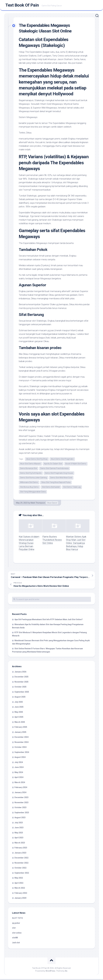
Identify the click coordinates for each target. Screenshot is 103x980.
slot (14, 929)
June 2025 (19, 708)
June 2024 (19, 768)
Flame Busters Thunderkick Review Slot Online (52, 541)
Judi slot (16, 943)
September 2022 (22, 874)
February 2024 (21, 788)
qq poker (16, 924)
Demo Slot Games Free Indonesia (54, 469)
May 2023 (19, 833)
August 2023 (20, 818)
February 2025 (21, 728)
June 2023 (19, 828)
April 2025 (19, 718)
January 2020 (20, 899)
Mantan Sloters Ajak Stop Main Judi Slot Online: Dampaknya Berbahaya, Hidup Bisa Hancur (76, 544)
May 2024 (19, 773)
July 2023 (19, 823)
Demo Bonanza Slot (29, 469)
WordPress (50, 972)
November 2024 (21, 743)
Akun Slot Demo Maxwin (30, 464)
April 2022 (19, 884)
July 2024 (19, 763)
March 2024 (20, 783)
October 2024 (20, 748)
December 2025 (21, 678)
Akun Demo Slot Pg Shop (37, 459)
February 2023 (21, 849)
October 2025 (20, 688)
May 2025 (19, 713)
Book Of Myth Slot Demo (76, 464)
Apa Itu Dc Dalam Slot (53, 464)
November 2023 (21, 803)
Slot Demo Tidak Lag (72, 488)
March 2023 (20, 844)
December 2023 (21, 798)
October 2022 (20, 869)
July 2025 (19, 703)
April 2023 (19, 839)
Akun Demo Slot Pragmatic (62, 459)
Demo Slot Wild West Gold (61, 478)
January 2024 (20, 793)
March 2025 (20, 723)
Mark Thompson (38, 504)
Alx (66, 972)
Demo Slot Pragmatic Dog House (59, 474)
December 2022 (21, 859)
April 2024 (19, 778)
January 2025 (20, 733)
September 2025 (22, 693)
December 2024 (21, 738)
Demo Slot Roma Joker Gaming (33, 478)
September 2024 (22, 753)
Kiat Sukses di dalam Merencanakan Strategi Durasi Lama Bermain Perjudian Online (29, 544)
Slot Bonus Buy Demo (29, 488)
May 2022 (19, 879)
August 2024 (20, 758)
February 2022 (21, 894)
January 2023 (20, 854)
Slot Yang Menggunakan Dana (33, 492)
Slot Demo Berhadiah (51, 488)
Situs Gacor (52, 504)
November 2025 (21, 683)
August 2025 (20, 698)
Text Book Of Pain (22, 5)
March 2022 (20, 889)
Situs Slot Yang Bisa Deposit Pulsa (56, 483)
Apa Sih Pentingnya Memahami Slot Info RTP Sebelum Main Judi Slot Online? (49, 620)
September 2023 (22, 813)
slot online (17, 934)
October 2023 (20, 808)
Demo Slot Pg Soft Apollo (31, 474)
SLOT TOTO (17, 919)
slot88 (15, 939)
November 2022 (21, 864)
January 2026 (20, 673)
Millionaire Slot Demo (29, 483)
